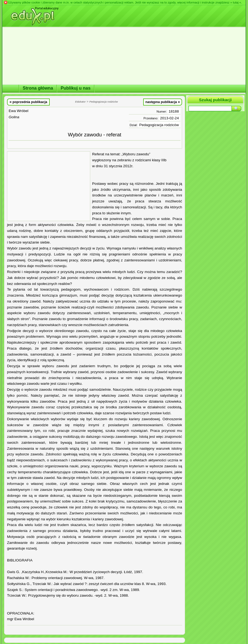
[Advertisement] (49, 186)
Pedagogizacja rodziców (159, 125)
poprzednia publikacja (28, 102)
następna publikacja (163, 102)
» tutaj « (236, 2)
